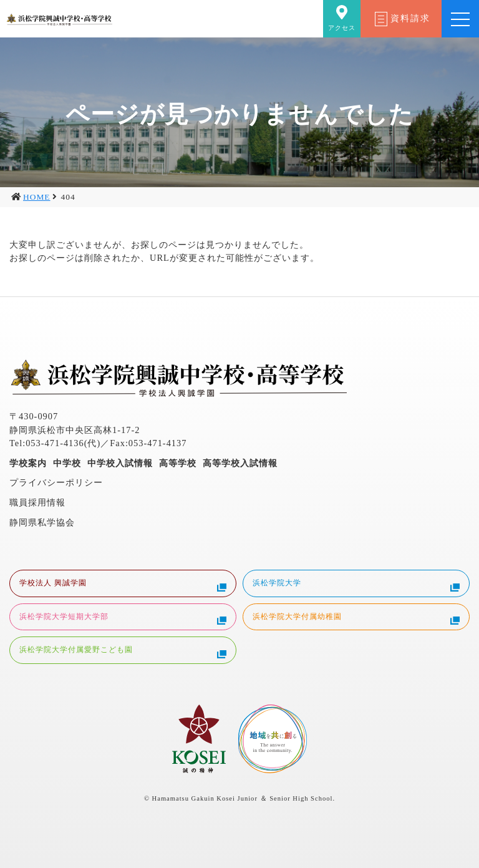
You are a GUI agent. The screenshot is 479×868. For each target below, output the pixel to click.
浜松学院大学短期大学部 (123, 618)
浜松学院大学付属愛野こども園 (123, 651)
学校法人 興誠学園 (123, 585)
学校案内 (28, 463)
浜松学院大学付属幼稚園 (356, 618)
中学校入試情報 (120, 463)
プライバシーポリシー (56, 482)
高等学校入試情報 (240, 463)
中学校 (67, 463)
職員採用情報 (37, 502)
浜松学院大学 (356, 585)
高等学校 (178, 463)
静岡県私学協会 (42, 522)
